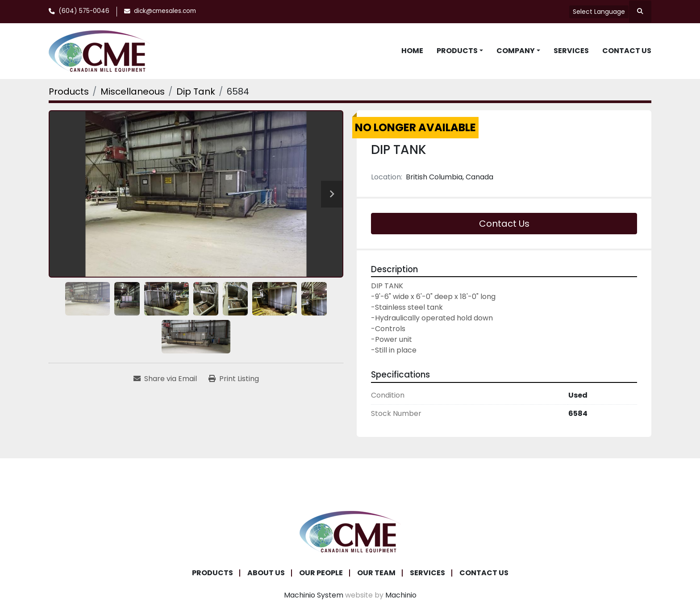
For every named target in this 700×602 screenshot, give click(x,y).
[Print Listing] (234, 379)
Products (457, 51)
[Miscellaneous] (133, 91)
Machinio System (314, 595)
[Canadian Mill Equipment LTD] (350, 531)
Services (571, 51)
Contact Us (627, 51)
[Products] (69, 91)
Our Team (376, 573)
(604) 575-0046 (84, 11)
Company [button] (516, 51)
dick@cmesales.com (165, 11)
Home (412, 51)
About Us (266, 573)
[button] (460, 51)
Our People (321, 573)
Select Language (599, 12)
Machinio (401, 595)
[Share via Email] (165, 379)
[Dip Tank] (196, 91)
